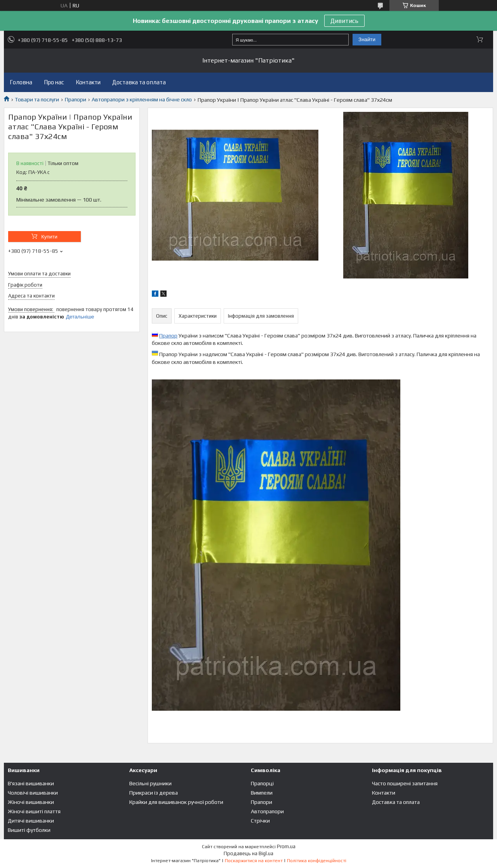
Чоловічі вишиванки (33, 793)
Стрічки (260, 821)
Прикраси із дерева (154, 793)
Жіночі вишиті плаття (34, 811)
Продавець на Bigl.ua (248, 853)
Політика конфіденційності (317, 861)
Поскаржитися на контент (254, 861)
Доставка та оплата (139, 82)
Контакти (88, 82)
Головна (21, 82)
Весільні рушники (150, 783)
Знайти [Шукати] (367, 39)
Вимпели (262, 793)
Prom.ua (286, 846)
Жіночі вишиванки (31, 802)
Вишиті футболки (29, 830)
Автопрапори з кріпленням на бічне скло (142, 99)
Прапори (76, 99)
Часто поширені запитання (405, 783)
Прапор (168, 336)
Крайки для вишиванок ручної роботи (176, 802)
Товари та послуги (37, 99)
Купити (49, 237)
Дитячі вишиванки (31, 821)
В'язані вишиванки (31, 783)
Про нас (54, 82)
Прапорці (262, 783)
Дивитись (344, 21)
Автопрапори (267, 811)
